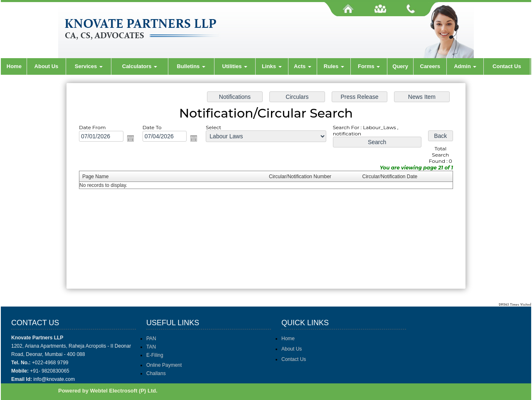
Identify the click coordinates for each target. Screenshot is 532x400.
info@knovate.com (54, 379)
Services (89, 66)
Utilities (235, 66)
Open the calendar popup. (133, 140)
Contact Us (507, 66)
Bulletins (191, 66)
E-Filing (155, 355)
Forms (369, 66)
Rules (334, 66)
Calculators (140, 66)
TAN (151, 347)
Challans (156, 373)
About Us (47, 66)
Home (14, 66)
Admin (465, 66)
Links (272, 66)
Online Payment (164, 365)
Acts (303, 66)
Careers (430, 66)
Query (400, 66)
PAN (151, 339)
